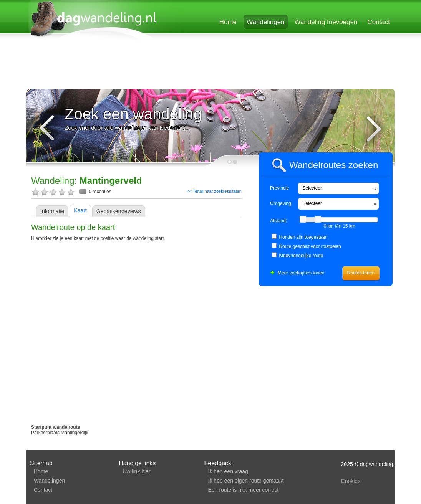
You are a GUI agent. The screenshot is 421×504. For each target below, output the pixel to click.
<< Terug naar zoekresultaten (214, 191)
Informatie (52, 211)
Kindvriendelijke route (301, 256)
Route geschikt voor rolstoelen (310, 246)
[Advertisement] (210, 66)
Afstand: (278, 221)
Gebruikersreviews (119, 211)
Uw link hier (136, 471)
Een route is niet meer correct (244, 490)
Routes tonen (361, 273)
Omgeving (281, 203)
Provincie (279, 188)
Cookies (351, 481)
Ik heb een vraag (228, 471)
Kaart (80, 210)
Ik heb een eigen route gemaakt (246, 481)
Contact (379, 22)
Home (228, 22)
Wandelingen (266, 22)
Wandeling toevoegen (326, 22)
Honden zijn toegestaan (303, 237)
